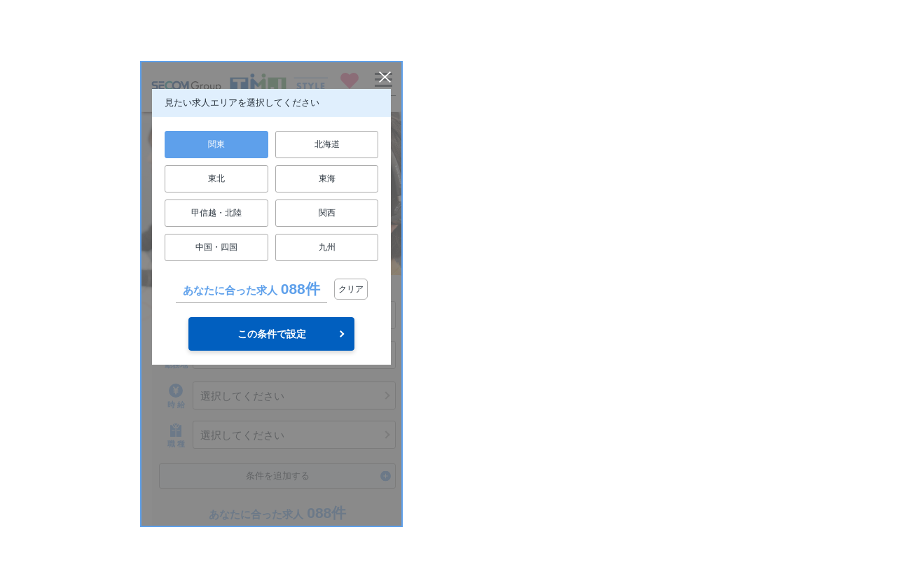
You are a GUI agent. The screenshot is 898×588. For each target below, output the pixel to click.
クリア (351, 289)
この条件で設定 (272, 334)
